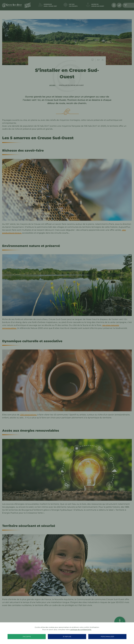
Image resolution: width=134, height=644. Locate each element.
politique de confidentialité (81, 630)
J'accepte (37, 637)
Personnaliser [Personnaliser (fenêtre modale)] (97, 637)
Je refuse (67, 637)
